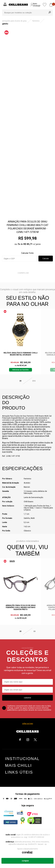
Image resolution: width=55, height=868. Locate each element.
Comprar (25, 861)
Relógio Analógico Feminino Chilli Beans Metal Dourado (21, 354)
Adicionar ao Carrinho (21, 370)
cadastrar (28, 698)
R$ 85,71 (28, 244)
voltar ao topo (28, 724)
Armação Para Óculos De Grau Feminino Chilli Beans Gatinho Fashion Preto (21, 607)
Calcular (46, 259)
